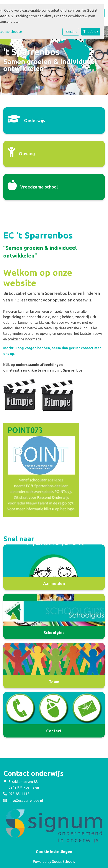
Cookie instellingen (54, 852)
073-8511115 (19, 794)
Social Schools (64, 862)
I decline (71, 32)
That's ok (91, 32)
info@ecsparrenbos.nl (26, 800)
